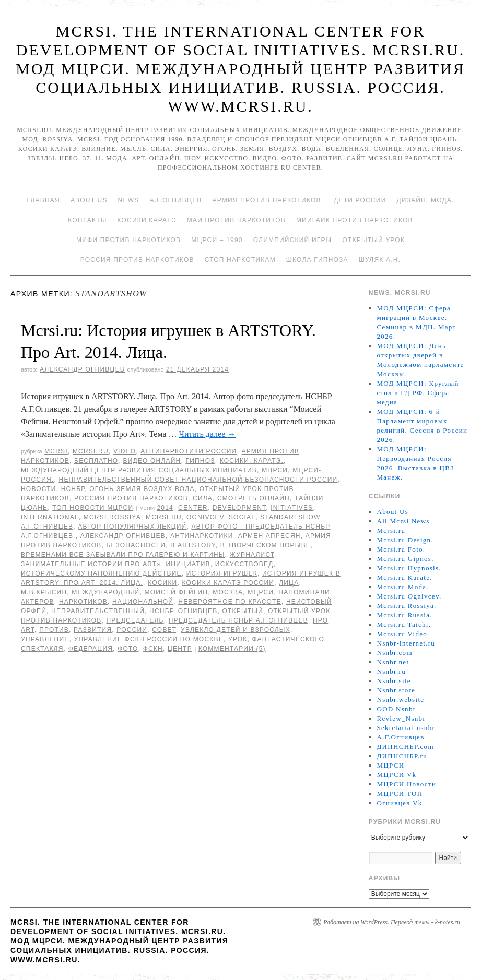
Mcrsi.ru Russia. (404, 615)
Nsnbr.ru (391, 671)
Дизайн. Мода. (425, 200)
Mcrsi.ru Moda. (402, 587)
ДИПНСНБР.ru (402, 756)
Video (125, 451)
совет (164, 630)
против (54, 630)
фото (128, 649)
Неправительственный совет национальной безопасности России (198, 480)
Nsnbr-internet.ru (406, 643)
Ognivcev (205, 517)
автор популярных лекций (132, 527)
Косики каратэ (147, 220)
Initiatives (292, 508)
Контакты (87, 220)
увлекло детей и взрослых (236, 630)
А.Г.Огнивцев (175, 200)
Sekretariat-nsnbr (406, 728)
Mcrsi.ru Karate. (404, 577)
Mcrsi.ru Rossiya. (406, 606)
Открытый (242, 611)
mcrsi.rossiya (112, 517)
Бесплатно (96, 461)
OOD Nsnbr (396, 709)
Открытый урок (373, 240)
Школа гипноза (317, 260)
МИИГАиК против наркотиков (355, 220)
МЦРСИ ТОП (400, 793)
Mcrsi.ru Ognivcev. (409, 596)
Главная (43, 200)
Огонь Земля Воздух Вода (142, 489)
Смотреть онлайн (254, 498)
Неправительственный (98, 611)
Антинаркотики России (189, 451)
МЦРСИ (275, 470)
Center (193, 508)
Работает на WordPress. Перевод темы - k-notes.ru (392, 922)
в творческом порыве (266, 545)
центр (180, 649)
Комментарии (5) (232, 649)
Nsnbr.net (393, 662)
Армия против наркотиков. (268, 200)
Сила (203, 498)
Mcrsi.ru (91, 451)
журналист (252, 555)
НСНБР (73, 489)
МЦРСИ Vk (396, 775)
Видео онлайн (152, 461)
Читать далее (208, 434)
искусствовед (244, 564)
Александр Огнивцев (82, 369)
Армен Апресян (269, 536)
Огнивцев (198, 611)
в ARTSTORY (193, 545)
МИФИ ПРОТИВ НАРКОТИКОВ (128, 240)
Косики (162, 583)
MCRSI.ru (164, 517)
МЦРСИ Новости (406, 784)
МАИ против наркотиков (236, 220)
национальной (143, 602)
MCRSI (56, 451)
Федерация (91, 649)
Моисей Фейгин (177, 592)
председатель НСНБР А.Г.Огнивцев (238, 620)
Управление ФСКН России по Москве (149, 639)
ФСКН (153, 649)
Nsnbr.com (394, 653)
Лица (289, 583)
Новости (39, 489)
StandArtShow (290, 517)
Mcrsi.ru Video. (403, 634)
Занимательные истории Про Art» (91, 564)
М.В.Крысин (44, 592)
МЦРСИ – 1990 (217, 240)
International (50, 517)
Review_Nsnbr (401, 718)
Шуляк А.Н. (380, 260)
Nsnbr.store (396, 690)
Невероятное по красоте (230, 602)
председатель (135, 620)
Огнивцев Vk (399, 803)
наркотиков (83, 602)
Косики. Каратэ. (252, 461)
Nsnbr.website (400, 700)
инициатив (188, 564)
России (132, 630)
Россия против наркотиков (137, 260)
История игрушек (222, 573)
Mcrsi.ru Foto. (401, 549)
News (129, 200)
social (242, 517)
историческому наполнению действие (101, 573)
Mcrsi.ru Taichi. (404, 624)
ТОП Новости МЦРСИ (93, 508)
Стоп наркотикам (240, 260)
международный (105, 592)
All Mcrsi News (403, 521)
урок (238, 639)
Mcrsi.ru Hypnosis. (409, 568)
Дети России (360, 200)
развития (93, 630)
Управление (45, 639)
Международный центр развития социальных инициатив (139, 470)
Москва (228, 592)
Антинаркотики (202, 536)
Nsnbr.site (394, 681)
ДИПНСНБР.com (405, 746)
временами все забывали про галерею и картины (123, 555)
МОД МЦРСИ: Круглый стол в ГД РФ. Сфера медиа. (418, 393)
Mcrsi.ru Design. (405, 540)
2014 (165, 508)
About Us (89, 200)
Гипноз (201, 461)
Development (239, 508)
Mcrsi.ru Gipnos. (405, 559)
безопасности (136, 545)
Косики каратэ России (228, 583)
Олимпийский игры (293, 240)
